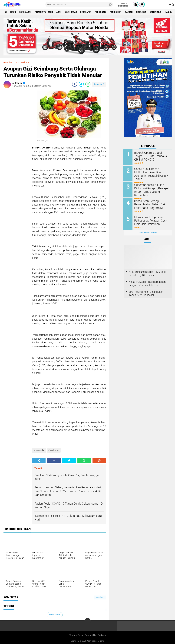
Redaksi (102, 635)
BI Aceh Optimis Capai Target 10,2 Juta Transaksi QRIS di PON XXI (152, 156)
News (13, 12)
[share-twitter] (81, 84)
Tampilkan (100, 597)
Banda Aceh (26, 12)
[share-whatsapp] (88, 84)
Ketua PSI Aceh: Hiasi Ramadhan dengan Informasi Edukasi (147, 283)
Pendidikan (117, 12)
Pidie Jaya (142, 12)
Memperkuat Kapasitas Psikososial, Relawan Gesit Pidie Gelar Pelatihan (150, 220)
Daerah (130, 12)
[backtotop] (88, 621)
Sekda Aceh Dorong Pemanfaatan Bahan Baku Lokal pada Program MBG (150, 204)
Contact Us (90, 635)
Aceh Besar (72, 12)
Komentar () (99, 84)
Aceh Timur (157, 12)
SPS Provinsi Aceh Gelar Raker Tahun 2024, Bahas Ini (146, 293)
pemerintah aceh (44, 12)
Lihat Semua (55, 614)
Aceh (59, 12)
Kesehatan (87, 12)
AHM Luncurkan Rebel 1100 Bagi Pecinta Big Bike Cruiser (147, 273)
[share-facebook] (75, 84)
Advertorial (13, 62)
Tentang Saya (76, 635)
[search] (79, 4)
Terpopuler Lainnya (148, 232)
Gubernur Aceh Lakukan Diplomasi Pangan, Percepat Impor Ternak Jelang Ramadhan (151, 189)
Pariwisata (102, 12)
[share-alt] (39, 460)
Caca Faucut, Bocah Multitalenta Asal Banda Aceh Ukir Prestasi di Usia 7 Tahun (152, 172)
